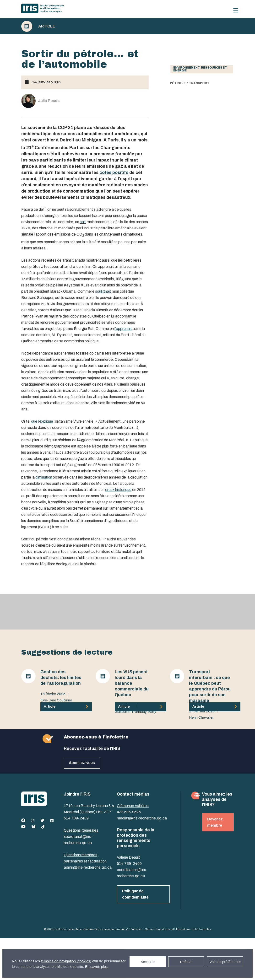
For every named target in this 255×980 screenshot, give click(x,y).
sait (83, 222)
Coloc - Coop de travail (159, 929)
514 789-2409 (76, 818)
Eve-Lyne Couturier (56, 700)
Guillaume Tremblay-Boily (136, 712)
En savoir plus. (97, 967)
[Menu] (236, 10)
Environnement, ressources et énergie (200, 69)
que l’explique (42, 421)
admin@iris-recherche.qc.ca (88, 867)
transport (199, 83)
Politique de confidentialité (135, 894)
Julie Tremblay (201, 929)
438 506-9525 (129, 812)
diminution (44, 477)
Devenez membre (215, 822)
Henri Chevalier (201, 717)
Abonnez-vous (82, 763)
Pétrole (178, 83)
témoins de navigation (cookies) (66, 961)
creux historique (118, 490)
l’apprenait (123, 329)
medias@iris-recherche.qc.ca (142, 818)
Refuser (186, 962)
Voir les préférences (225, 962)
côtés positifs (114, 172)
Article (47, 26)
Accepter (148, 962)
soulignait (103, 291)
